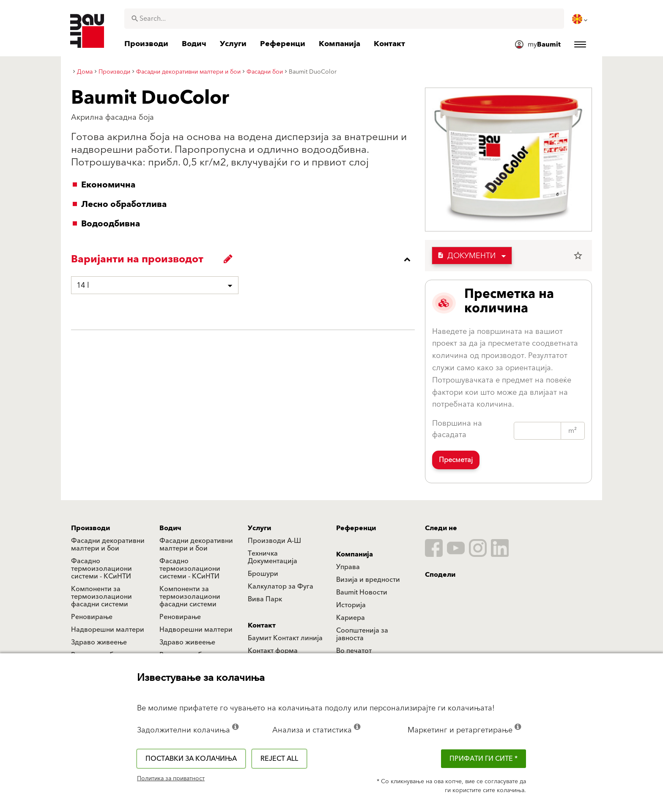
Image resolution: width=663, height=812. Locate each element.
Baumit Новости (362, 592)
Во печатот (354, 651)
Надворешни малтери (108, 630)
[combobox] (344, 19)
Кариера (351, 618)
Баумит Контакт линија (285, 638)
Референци (356, 528)
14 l (83, 285)
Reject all (279, 759)
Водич (170, 528)
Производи (90, 528)
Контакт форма (273, 651)
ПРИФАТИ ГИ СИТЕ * (484, 759)
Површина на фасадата (457, 429)
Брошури (263, 574)
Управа (348, 567)
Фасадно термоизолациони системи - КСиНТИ (101, 569)
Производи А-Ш (274, 541)
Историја (351, 605)
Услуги (259, 528)
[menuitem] (581, 19)
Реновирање (92, 617)
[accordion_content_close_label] (245, 259)
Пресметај (456, 460)
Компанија (355, 554)
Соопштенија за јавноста (362, 634)
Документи (466, 256)
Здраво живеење (99, 642)
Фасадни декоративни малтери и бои (108, 545)
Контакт (262, 625)
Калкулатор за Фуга (281, 586)
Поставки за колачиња (191, 759)
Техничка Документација (273, 557)
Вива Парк (265, 599)
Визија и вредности (368, 580)
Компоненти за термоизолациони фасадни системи (101, 597)
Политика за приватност (171, 779)
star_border (578, 256)
